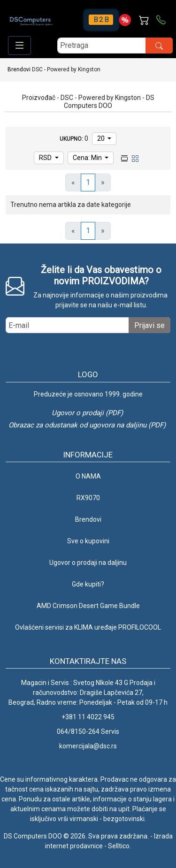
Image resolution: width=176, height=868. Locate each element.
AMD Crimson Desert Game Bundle (88, 606)
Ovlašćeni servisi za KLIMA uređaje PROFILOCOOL (88, 627)
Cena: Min (88, 158)
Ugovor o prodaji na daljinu (88, 563)
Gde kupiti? (88, 584)
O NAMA (88, 476)
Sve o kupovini (88, 541)
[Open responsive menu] (19, 46)
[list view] (124, 158)
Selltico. (119, 846)
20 (102, 138)
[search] (115, 46)
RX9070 (88, 498)
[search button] (159, 46)
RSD (46, 158)
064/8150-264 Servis (88, 731)
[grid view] (135, 158)
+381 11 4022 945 (88, 717)
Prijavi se (149, 325)
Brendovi (19, 69)
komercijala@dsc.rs (88, 746)
